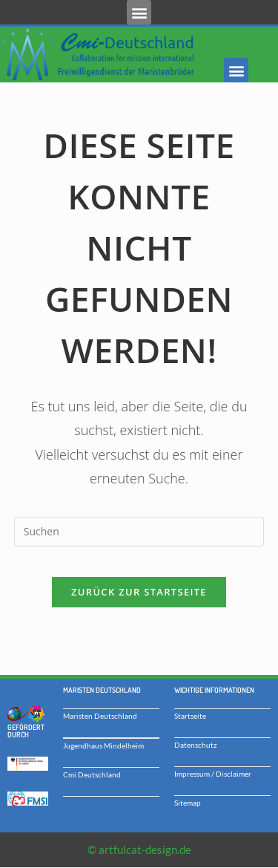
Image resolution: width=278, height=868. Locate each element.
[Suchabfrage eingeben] (139, 532)
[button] (139, 12)
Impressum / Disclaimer (213, 774)
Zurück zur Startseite (139, 592)
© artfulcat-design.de (139, 849)
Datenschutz (196, 745)
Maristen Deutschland (100, 716)
